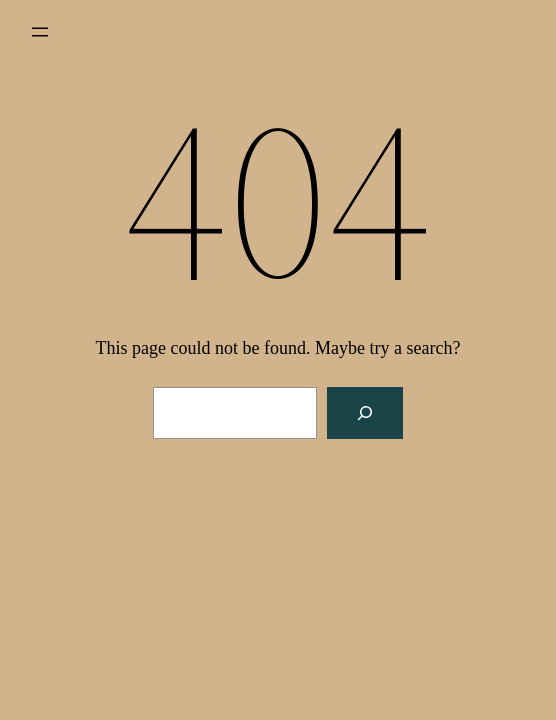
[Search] (365, 413)
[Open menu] (40, 32)
